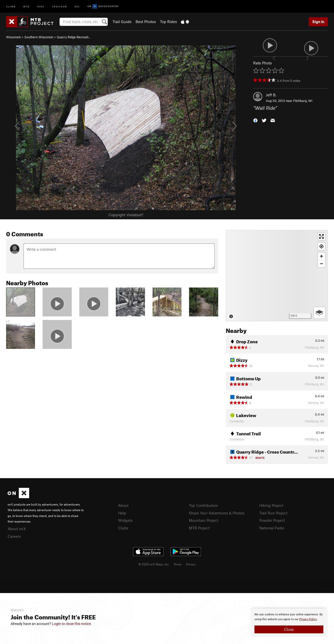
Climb (11, 6)
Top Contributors (203, 505)
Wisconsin (13, 37)
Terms (178, 564)
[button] (255, 120)
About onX (17, 529)
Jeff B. (271, 95)
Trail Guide (122, 22)
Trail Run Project (273, 513)
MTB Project (199, 528)
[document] (289, 623)
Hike (41, 6)
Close (289, 629)
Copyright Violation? (126, 215)
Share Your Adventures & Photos (217, 513)
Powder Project (272, 520)
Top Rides (168, 22)
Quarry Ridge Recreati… (74, 37)
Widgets (125, 520)
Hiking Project (271, 505)
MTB (26, 6)
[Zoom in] (321, 256)
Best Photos (146, 22)
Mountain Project (203, 520)
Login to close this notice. (72, 624)
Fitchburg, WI (303, 101)
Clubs (123, 528)
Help (122, 513)
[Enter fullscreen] (321, 236)
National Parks (272, 528)
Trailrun (59, 6)
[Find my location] (321, 246)
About (123, 505)
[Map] (277, 276)
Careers (14, 536)
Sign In (318, 22)
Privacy (191, 564)
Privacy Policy (308, 619)
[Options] (319, 313)
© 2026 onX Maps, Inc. (154, 564)
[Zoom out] (321, 264)
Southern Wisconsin (39, 37)
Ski (77, 6)
